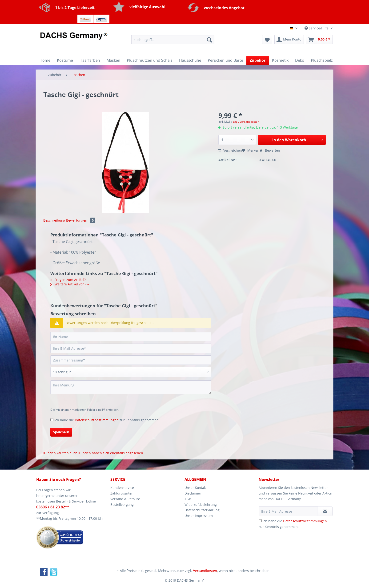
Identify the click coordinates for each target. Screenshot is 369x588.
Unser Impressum (199, 516)
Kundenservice (122, 488)
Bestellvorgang (122, 505)
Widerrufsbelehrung (201, 505)
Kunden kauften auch (60, 453)
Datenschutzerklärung (202, 510)
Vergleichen (230, 150)
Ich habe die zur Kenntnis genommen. (107, 420)
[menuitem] (173, 42)
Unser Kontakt (196, 488)
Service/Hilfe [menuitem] (317, 28)
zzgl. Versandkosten (246, 122)
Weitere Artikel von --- (70, 284)
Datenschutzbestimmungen (97, 420)
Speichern (61, 432)
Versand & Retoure (125, 499)
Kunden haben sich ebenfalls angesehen (111, 453)
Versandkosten (205, 571)
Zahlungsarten (122, 493)
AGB (188, 499)
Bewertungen (81, 220)
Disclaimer (193, 493)
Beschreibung (54, 220)
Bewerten (270, 150)
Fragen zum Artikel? (68, 280)
